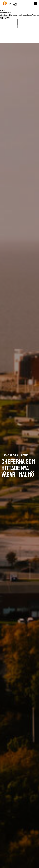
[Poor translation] (7, 18)
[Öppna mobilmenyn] (35, 3)
